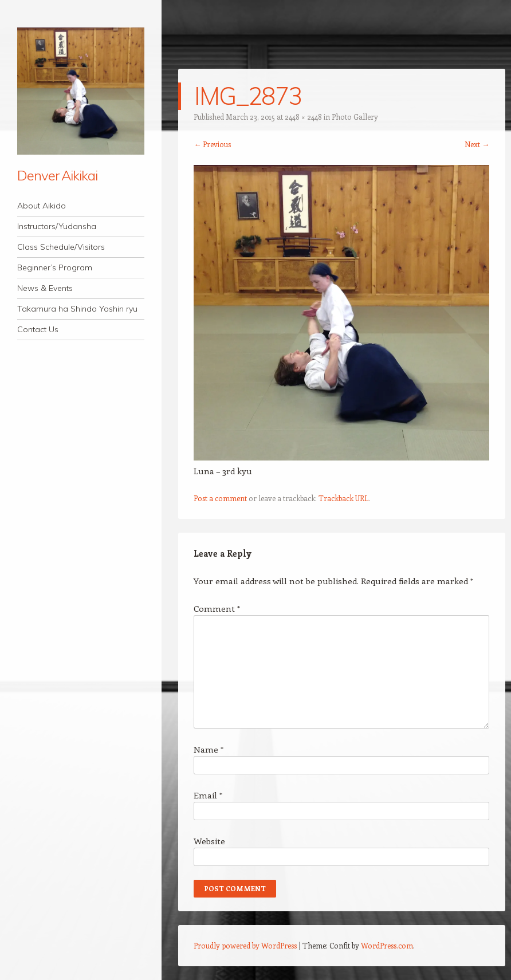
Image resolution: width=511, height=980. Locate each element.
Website (209, 841)
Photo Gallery (355, 117)
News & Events (45, 288)
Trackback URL (343, 498)
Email (208, 795)
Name (209, 749)
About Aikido (42, 206)
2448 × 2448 (303, 117)
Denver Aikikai (57, 175)
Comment (217, 608)
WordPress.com (387, 945)
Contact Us (38, 329)
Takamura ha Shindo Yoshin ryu (77, 309)
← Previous (212, 144)
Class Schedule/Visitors (61, 247)
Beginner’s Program (55, 267)
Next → (477, 144)
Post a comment (220, 498)
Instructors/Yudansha (57, 226)
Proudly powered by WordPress (245, 945)
